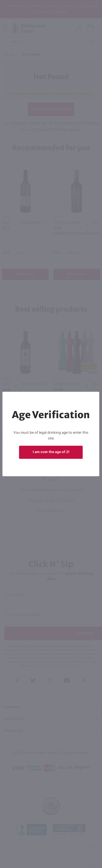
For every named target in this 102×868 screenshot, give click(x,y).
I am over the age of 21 (51, 452)
